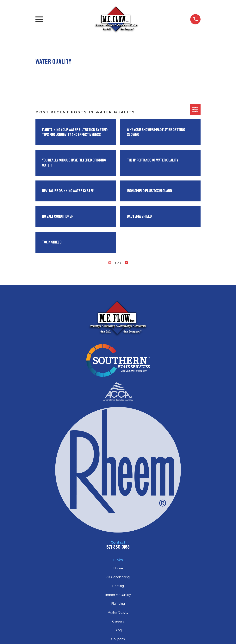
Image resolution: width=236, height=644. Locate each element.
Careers (118, 621)
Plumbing (118, 603)
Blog (118, 630)
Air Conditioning (118, 577)
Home (118, 568)
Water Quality (118, 612)
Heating (118, 586)
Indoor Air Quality (118, 595)
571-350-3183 (118, 547)
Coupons (118, 639)
